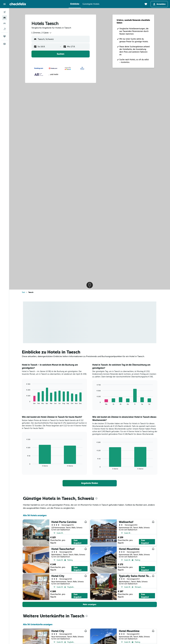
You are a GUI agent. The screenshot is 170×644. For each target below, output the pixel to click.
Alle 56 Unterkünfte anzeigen (38, 624)
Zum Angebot (77, 542)
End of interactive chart (25, 402)
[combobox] (42, 33)
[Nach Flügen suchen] (5, 12)
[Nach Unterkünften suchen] (5, 18)
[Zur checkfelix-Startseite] (18, 4)
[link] (90, 483)
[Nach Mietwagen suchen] (5, 23)
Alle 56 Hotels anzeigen (35, 515)
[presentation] (96, 498)
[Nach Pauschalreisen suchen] (5, 29)
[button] (5, 4)
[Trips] (5, 36)
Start (24, 292)
